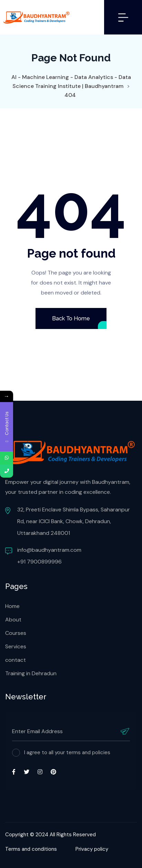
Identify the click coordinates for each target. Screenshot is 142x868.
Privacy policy (92, 849)
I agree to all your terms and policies (67, 752)
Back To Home (71, 318)
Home (12, 606)
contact (16, 660)
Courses (16, 633)
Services (16, 646)
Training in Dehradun (31, 673)
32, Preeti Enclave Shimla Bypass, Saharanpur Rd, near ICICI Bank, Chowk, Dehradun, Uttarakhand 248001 (74, 521)
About (13, 620)
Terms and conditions (31, 849)
